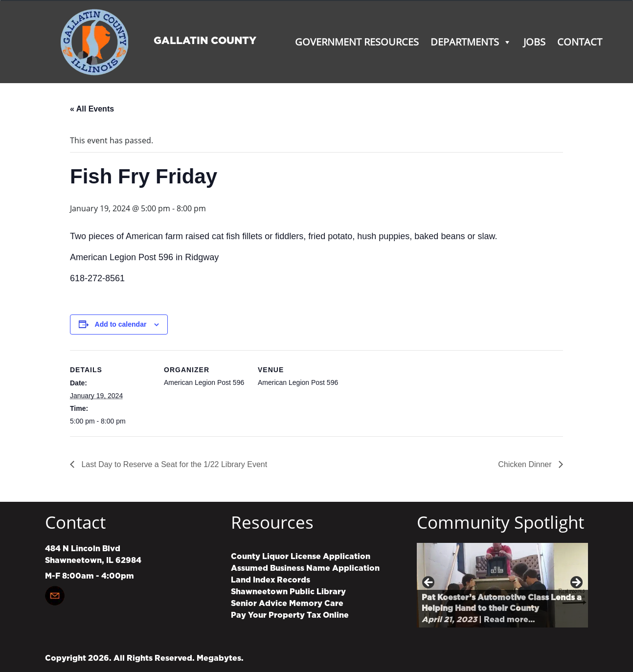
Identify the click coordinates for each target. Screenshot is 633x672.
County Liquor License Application (301, 557)
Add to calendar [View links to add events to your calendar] (121, 324)
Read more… (509, 620)
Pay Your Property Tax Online (290, 615)
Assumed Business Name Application (305, 568)
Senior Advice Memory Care (287, 604)
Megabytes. (220, 658)
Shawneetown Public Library (288, 592)
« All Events (92, 109)
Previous (429, 583)
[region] (502, 585)
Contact (580, 42)
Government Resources (357, 42)
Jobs (534, 42)
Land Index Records (271, 580)
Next (576, 583)
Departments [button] (471, 42)
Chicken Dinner (526, 464)
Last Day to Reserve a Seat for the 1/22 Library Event (173, 464)
